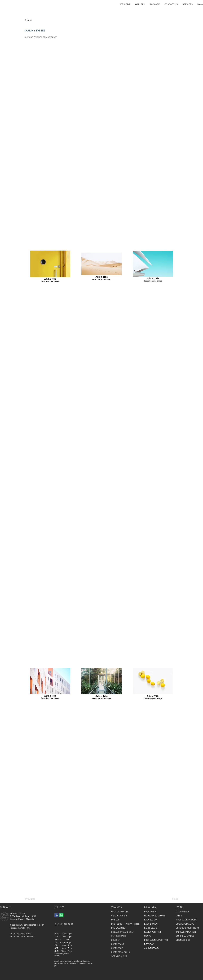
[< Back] (29, 20)
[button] (140, 4)
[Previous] (32, 899)
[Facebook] (56, 915)
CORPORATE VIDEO (185, 936)
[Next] (173, 899)
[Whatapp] (61, 915)
